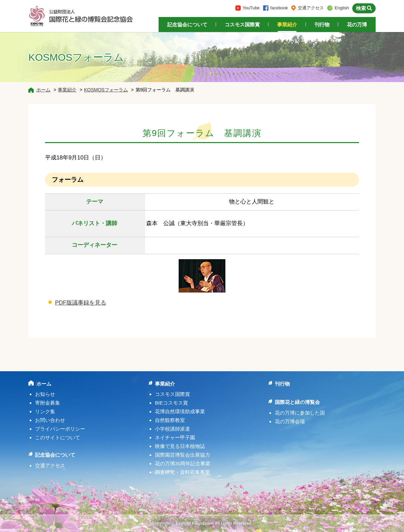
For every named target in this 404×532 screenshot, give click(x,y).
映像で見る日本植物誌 (180, 446)
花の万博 (357, 25)
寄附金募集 (48, 403)
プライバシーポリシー (60, 429)
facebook (279, 8)
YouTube (251, 8)
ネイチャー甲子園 (175, 437)
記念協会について (187, 25)
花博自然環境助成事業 (180, 411)
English (342, 8)
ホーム (43, 90)
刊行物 (322, 25)
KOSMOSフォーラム (106, 90)
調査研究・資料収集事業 (182, 472)
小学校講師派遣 (172, 429)
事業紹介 (287, 25)
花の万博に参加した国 (300, 413)
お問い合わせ (50, 420)
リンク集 (45, 411)
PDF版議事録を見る (81, 303)
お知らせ (45, 394)
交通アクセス (311, 8)
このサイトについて (58, 437)
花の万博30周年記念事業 (183, 463)
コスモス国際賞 (242, 25)
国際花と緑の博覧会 (297, 402)
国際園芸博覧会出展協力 (182, 455)
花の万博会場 (290, 421)
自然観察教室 (170, 420)
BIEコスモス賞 (171, 403)
